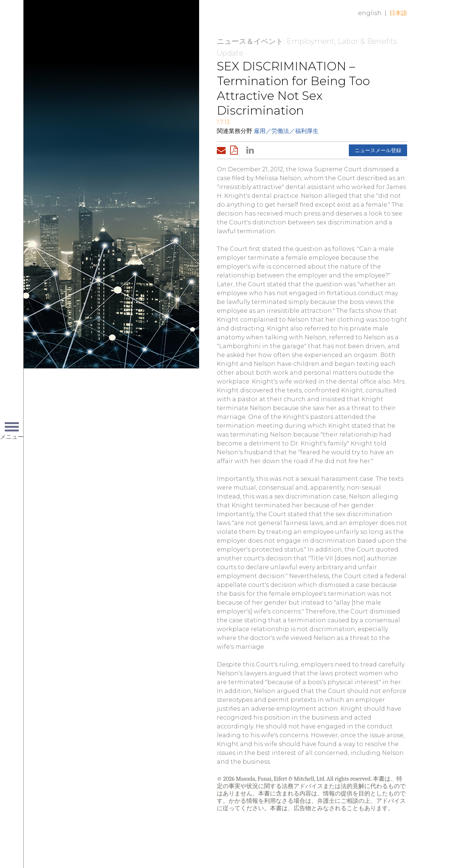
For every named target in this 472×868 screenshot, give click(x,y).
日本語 (398, 13)
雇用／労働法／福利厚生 (286, 131)
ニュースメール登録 (378, 150)
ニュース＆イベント (250, 41)
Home (135, 19)
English (370, 13)
